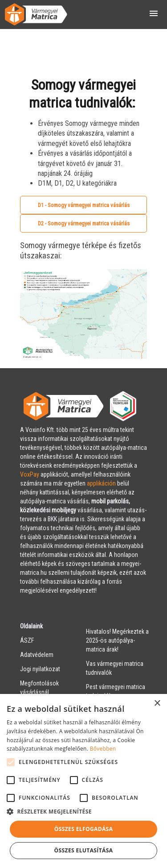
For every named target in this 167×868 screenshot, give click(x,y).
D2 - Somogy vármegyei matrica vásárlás (84, 223)
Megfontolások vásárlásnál (39, 688)
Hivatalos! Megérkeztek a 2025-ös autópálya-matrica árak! (117, 640)
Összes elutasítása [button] (84, 850)
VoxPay (30, 474)
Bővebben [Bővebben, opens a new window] (103, 749)
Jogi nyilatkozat (40, 669)
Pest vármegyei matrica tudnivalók (116, 691)
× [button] (157, 704)
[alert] (83, 781)
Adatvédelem (37, 655)
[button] (83, 812)
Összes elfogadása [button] (84, 829)
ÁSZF (27, 640)
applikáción (101, 483)
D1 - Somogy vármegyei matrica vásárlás (84, 205)
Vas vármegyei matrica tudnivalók (115, 668)
